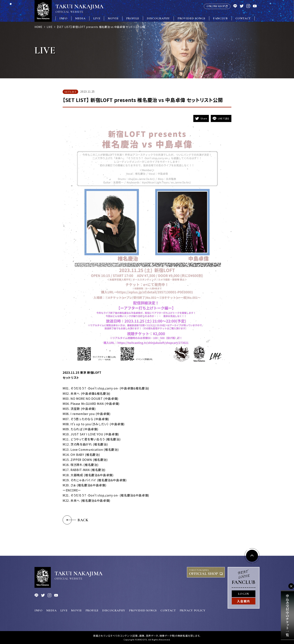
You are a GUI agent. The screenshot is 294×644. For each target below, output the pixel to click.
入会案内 (244, 601)
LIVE (97, 18)
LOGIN (244, 594)
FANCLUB (220, 18)
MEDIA (80, 18)
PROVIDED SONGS (191, 18)
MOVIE (113, 18)
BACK (83, 520)
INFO (63, 18)
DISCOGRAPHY (158, 18)
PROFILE (133, 18)
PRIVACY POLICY (193, 610)
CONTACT (243, 18)
